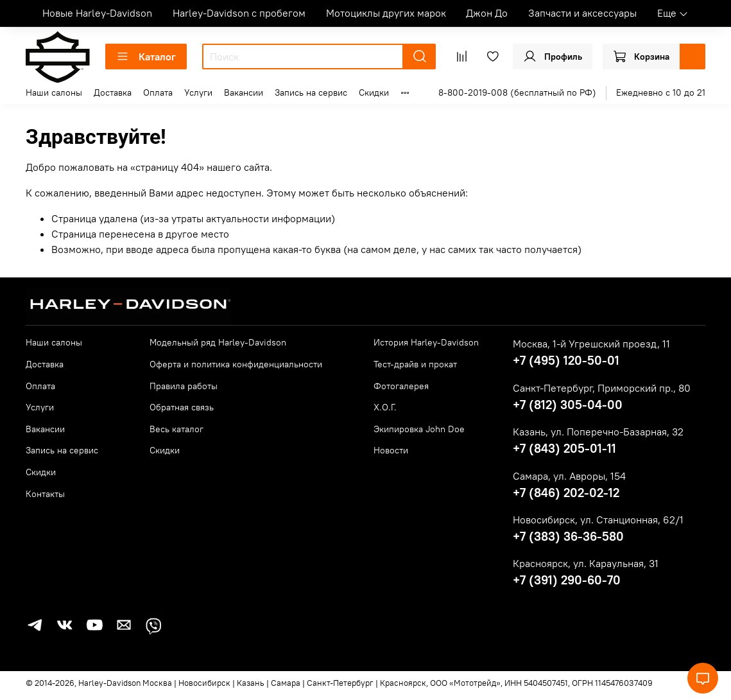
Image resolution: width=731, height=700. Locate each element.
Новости (391, 450)
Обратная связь (182, 407)
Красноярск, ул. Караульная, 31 (586, 563)
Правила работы (184, 386)
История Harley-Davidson (426, 342)
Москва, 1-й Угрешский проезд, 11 (591, 344)
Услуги (198, 92)
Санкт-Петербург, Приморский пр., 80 (602, 388)
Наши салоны (54, 92)
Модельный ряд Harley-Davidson (218, 342)
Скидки (374, 92)
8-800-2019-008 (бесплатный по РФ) (517, 92)
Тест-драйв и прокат (415, 364)
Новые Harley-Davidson (97, 13)
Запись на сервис (311, 92)
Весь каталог (176, 429)
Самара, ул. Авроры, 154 (569, 476)
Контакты (45, 494)
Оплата (158, 92)
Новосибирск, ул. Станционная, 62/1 (598, 520)
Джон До (487, 13)
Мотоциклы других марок (386, 13)
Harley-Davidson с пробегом (239, 13)
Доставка (113, 92)
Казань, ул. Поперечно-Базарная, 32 (598, 432)
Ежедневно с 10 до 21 (661, 92)
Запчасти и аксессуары (582, 13)
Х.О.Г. (385, 407)
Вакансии (244, 92)
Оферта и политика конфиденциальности (236, 364)
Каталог (146, 57)
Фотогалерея (401, 386)
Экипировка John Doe (419, 429)
